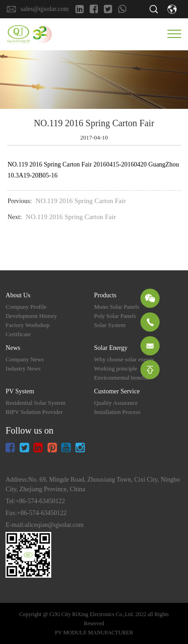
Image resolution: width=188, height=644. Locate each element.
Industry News (23, 368)
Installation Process (117, 412)
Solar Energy (111, 348)
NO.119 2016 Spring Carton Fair (81, 201)
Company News (24, 359)
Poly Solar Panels (115, 316)
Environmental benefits (122, 378)
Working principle (116, 368)
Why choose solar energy (124, 359)
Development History (31, 316)
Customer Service (117, 391)
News (13, 348)
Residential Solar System (35, 403)
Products (105, 295)
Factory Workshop (27, 325)
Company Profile (26, 307)
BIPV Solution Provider (34, 412)
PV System (20, 391)
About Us (18, 295)
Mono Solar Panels (117, 307)
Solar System (110, 325)
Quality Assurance (116, 403)
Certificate (18, 334)
